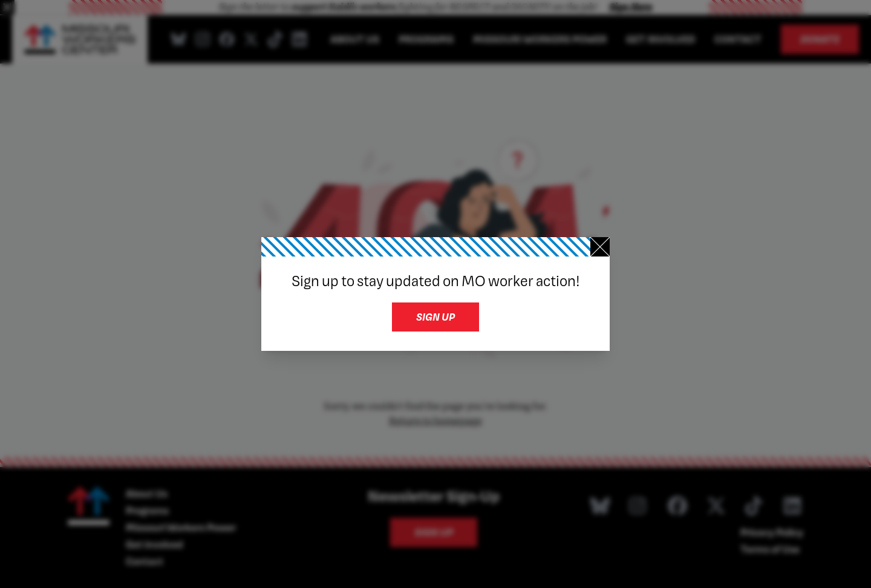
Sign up (435, 317)
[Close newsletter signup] (600, 247)
